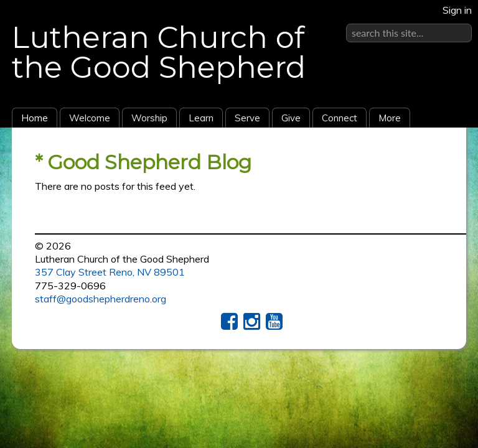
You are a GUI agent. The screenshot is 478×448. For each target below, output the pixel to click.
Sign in (457, 10)
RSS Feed (433, 156)
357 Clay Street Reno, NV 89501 (110, 272)
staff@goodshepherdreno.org (101, 299)
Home (35, 118)
